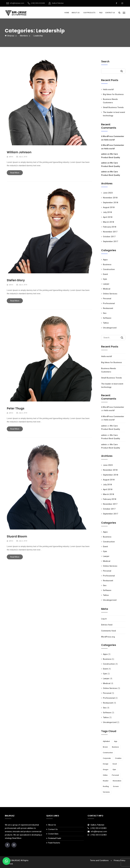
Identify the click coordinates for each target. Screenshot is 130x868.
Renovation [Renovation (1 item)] (117, 781)
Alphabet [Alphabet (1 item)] (106, 741)
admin (104, 154)
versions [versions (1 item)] (106, 792)
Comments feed (108, 631)
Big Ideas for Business (113, 94)
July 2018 (107, 212)
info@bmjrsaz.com (17, 3)
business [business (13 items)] (115, 747)
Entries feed (107, 625)
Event (105, 274)
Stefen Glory (16, 280)
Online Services (110, 294)
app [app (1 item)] (116, 741)
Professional (109, 303)
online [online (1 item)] (105, 775)
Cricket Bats (53, 834)
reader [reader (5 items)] (106, 781)
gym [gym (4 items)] (114, 769)
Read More (15, 173)
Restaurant (108, 308)
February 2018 (110, 227)
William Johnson (19, 152)
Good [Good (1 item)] (115, 764)
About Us (76, 13)
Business (107, 264)
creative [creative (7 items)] (118, 758)
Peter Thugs (16, 408)
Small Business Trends (113, 107)
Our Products (89, 13)
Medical (107, 289)
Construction (109, 269)
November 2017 (110, 232)
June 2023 (108, 193)
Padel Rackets (54, 843)
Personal (107, 299)
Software (107, 318)
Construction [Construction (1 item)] (108, 753)
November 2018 (110, 198)
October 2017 (109, 237)
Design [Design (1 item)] (106, 764)
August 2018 (109, 207)
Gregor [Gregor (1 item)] (106, 769)
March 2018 (108, 222)
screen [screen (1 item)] (116, 786)
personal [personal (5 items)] (115, 775)
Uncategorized (110, 328)
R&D (101, 13)
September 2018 (111, 203)
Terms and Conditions (99, 860)
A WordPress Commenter (113, 136)
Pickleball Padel (55, 838)
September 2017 (111, 241)
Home (67, 13)
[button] (6, 861)
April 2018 (108, 217)
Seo (105, 313)
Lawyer (106, 284)
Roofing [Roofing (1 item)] (106, 786)
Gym (105, 279)
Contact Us (110, 13)
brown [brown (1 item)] (105, 747)
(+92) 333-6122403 (38, 3)
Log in (104, 619)
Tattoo (106, 323)
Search (105, 61)
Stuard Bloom (17, 536)
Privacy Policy (119, 860)
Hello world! (108, 89)
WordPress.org (108, 637)
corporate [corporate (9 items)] (107, 758)
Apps (105, 260)
